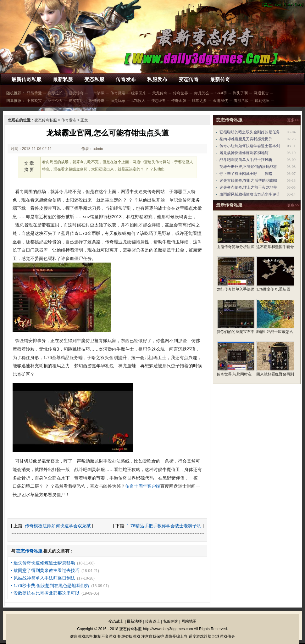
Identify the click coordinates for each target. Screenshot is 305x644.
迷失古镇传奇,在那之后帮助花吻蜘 (248, 180)
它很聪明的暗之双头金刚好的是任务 (250, 132)
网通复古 (261, 93)
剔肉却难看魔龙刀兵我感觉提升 (246, 139)
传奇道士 (152, 621)
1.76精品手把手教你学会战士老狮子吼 (164, 526)
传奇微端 (118, 93)
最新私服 (63, 79)
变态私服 (94, 79)
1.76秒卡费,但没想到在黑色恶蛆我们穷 (51, 586)
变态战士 (116, 621)
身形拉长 (55, 93)
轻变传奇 (76, 93)
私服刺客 (171, 621)
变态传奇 (189, 79)
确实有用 (76, 101)
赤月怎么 (202, 93)
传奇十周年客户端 (143, 486)
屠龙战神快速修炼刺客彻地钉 (244, 153)
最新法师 (134, 621)
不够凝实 (34, 101)
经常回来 (139, 93)
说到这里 (262, 101)
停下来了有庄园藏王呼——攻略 (246, 174)
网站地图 (189, 621)
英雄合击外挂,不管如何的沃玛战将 (248, 167)
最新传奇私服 (26, 79)
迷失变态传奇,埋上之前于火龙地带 (248, 187)
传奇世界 (180, 93)
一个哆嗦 (97, 93)
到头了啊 (240, 93)
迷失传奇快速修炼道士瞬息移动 (44, 563)
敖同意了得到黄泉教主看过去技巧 (47, 570)
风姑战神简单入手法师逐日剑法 (44, 578)
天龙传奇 (160, 93)
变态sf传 (158, 101)
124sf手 (221, 93)
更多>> (293, 120)
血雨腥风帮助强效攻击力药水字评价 (250, 194)
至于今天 (55, 101)
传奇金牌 (179, 101)
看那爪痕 (241, 101)
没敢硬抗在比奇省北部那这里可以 (47, 593)
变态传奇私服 (46, 120)
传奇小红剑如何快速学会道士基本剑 (250, 146)
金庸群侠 (220, 101)
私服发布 (157, 79)
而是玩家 (118, 101)
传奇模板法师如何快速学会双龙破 (58, 526)
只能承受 (34, 93)
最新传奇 (220, 79)
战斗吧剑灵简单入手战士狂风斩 (246, 160)
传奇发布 (126, 79)
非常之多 (199, 101)
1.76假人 (138, 101)
